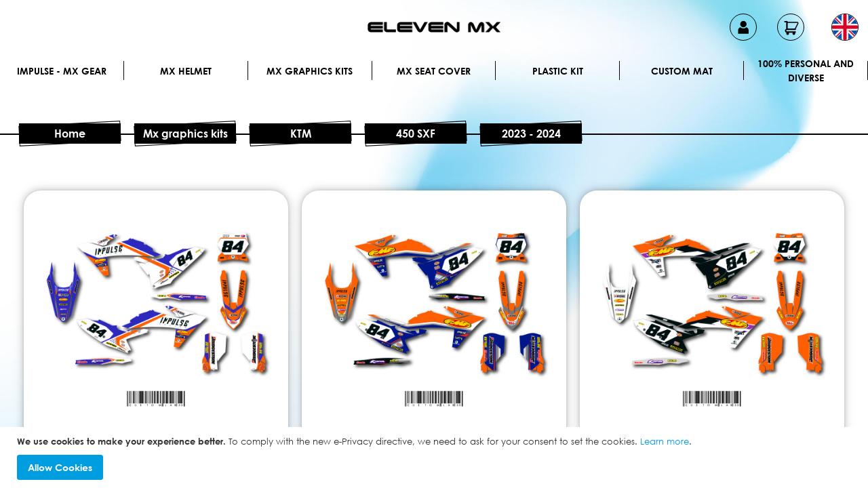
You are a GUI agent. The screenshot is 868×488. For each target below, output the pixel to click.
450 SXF (416, 134)
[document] (436, 458)
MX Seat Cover (434, 71)
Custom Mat (682, 71)
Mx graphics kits (310, 71)
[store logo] (434, 27)
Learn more (665, 441)
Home (70, 134)
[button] (845, 27)
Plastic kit (558, 71)
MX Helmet (186, 71)
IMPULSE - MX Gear (62, 71)
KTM (301, 134)
